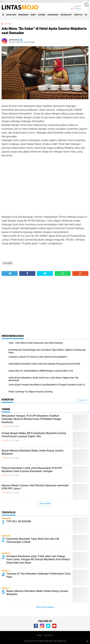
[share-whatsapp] (63, 273)
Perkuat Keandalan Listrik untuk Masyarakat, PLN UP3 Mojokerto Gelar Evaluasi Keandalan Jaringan (32, 470)
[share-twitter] (45, 273)
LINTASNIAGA (53, 15)
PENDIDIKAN (23, 15)
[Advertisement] (45, 188)
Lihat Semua (45, 504)
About (39, 635)
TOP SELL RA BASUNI (19, 521)
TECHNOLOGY (66, 15)
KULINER (42, 15)
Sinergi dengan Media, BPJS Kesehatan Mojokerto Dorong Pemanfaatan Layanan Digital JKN (34, 435)
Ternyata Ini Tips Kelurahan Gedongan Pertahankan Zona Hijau (38, 575)
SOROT (33, 15)
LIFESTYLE (78, 15)
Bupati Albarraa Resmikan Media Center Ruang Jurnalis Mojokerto (33, 452)
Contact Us (49, 635)
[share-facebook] (27, 273)
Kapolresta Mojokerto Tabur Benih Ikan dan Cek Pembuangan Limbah (33, 540)
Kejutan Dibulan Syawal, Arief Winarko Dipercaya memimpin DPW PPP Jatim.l (35, 487)
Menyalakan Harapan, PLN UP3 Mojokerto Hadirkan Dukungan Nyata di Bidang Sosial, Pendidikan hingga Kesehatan (31, 419)
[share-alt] (10, 273)
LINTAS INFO (11, 15)
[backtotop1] (87, 641)
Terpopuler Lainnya (45, 607)
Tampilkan (82, 400)
